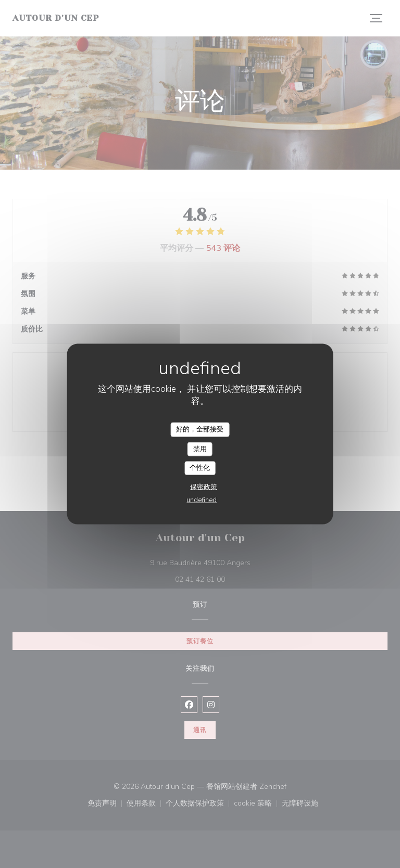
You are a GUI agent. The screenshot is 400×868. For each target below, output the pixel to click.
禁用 (200, 449)
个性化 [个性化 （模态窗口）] (200, 468)
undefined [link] (202, 500)
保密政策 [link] (204, 487)
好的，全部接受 (200, 429)
